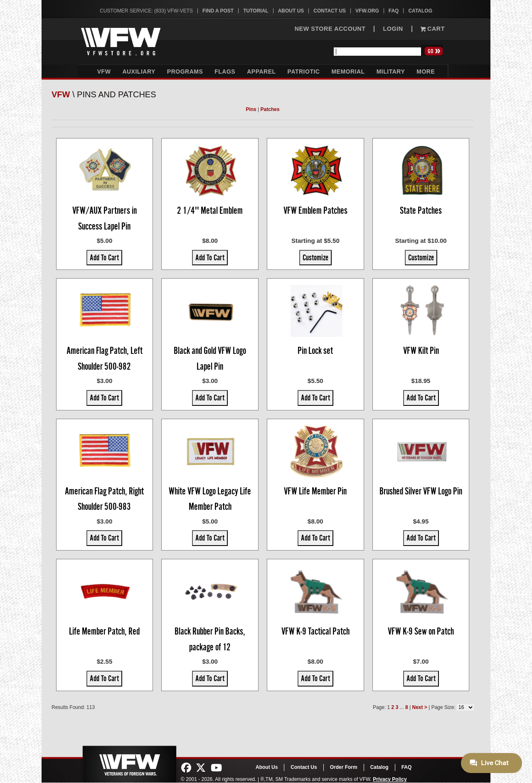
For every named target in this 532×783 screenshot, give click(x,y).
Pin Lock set (315, 351)
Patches (270, 109)
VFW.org (367, 11)
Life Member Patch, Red (104, 631)
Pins (251, 109)
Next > (419, 707)
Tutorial (256, 11)
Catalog (420, 11)
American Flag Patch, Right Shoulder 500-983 (104, 499)
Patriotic (304, 72)
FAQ (394, 11)
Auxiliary (139, 72)
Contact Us (330, 11)
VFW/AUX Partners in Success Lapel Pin (105, 218)
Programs (185, 72)
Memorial (348, 72)
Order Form (344, 767)
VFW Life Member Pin (315, 491)
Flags (225, 72)
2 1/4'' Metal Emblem (210, 210)
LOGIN (393, 29)
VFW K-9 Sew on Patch (421, 631)
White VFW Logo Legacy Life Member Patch (210, 499)
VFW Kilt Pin (421, 351)
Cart (433, 29)
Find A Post (218, 11)
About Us (291, 11)
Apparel (261, 72)
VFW (104, 72)
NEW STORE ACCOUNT (330, 29)
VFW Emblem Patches (315, 210)
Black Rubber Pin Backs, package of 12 (210, 639)
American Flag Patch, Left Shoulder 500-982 (105, 358)
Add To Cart (104, 257)
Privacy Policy (390, 779)
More (426, 72)
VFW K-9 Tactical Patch (315, 631)
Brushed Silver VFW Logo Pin (421, 491)
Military (391, 72)
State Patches (421, 210)
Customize (315, 257)
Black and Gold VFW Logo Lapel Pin (210, 358)
